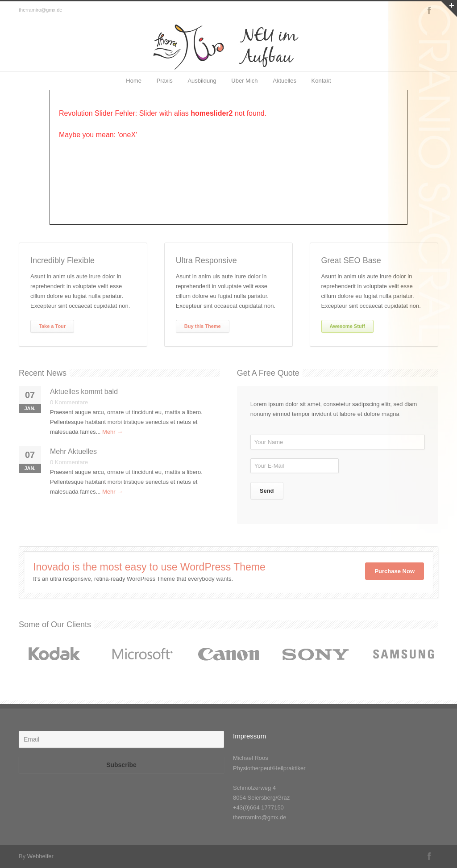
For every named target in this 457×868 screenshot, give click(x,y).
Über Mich (244, 81)
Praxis (165, 81)
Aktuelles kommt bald (84, 392)
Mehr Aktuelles (73, 451)
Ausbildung (202, 81)
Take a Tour (52, 326)
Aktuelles (285, 81)
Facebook (429, 10)
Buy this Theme (203, 326)
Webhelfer (40, 856)
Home (134, 81)
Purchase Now (395, 571)
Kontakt (321, 81)
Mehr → (112, 432)
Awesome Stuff (347, 326)
